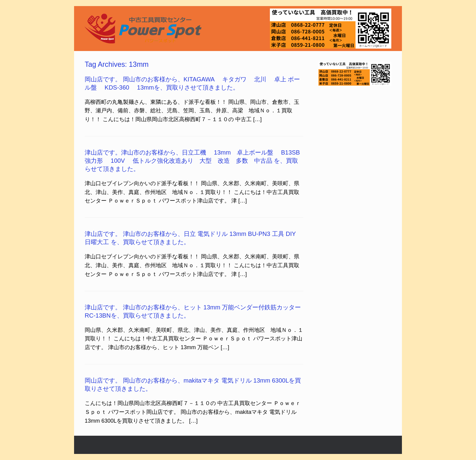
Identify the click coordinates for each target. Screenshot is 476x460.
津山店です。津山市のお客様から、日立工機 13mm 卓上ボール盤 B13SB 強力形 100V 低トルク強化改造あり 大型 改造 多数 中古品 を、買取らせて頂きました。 (196, 161)
